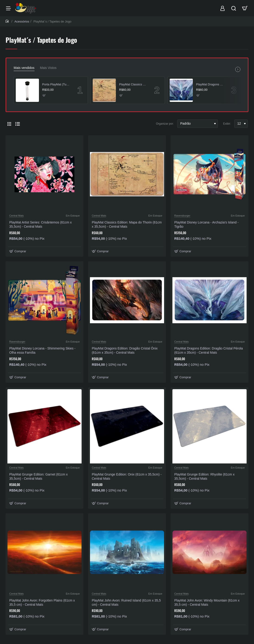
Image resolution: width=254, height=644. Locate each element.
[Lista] (18, 124)
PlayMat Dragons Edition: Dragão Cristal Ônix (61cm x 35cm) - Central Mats (125, 350)
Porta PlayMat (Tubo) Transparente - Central (57, 84)
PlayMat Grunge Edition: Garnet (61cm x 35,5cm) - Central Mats (38, 476)
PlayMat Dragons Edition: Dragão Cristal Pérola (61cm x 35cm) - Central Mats (210, 84)
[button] (44, 95)
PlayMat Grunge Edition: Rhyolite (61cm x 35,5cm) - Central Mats (204, 476)
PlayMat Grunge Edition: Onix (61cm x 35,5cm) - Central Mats (127, 476)
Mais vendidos (24, 68)
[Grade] (9, 124)
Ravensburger (182, 216)
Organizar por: (165, 124)
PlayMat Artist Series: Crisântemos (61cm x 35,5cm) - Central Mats (40, 224)
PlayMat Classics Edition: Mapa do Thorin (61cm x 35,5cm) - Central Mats (133, 84)
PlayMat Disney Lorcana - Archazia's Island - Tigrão (206, 224)
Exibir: (227, 124)
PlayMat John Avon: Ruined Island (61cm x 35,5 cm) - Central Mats (126, 602)
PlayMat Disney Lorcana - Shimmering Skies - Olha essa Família (42, 350)
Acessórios (22, 21)
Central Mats (16, 216)
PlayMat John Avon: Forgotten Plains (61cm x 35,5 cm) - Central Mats (42, 602)
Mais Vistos (48, 68)
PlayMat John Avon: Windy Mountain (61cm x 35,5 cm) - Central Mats (207, 602)
